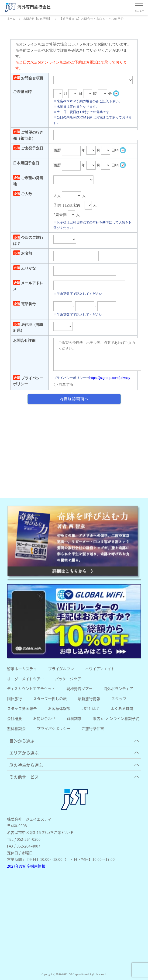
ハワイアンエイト (100, 669)
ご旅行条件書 (93, 728)
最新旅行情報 (89, 698)
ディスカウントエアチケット (31, 688)
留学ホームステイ (22, 669)
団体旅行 (14, 698)
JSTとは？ (91, 708)
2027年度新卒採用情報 (26, 866)
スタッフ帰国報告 (22, 708)
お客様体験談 (59, 708)
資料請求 (74, 718)
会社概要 (14, 718)
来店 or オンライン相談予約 (116, 718)
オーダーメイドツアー (25, 679)
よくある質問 (122, 708)
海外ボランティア (118, 688)
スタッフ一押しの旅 (50, 698)
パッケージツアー (70, 679)
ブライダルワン (61, 669)
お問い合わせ (44, 718)
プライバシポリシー (54, 728)
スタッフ (119, 698)
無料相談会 (16, 728)
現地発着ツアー (79, 688)
